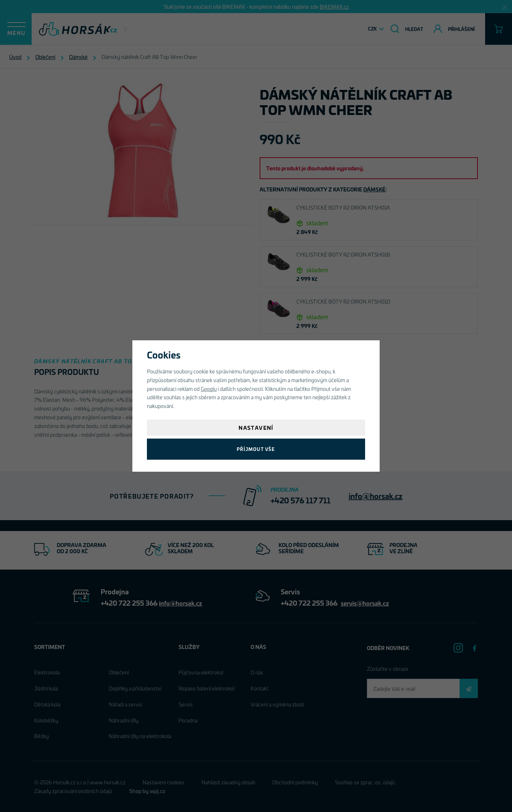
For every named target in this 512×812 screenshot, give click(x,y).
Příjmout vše (256, 449)
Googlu (209, 389)
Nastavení (256, 427)
